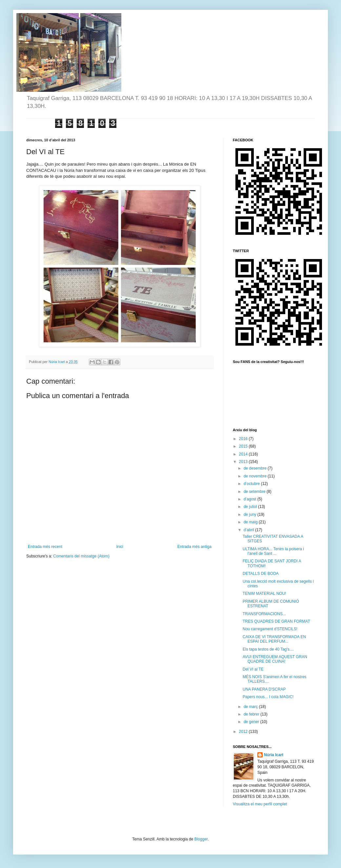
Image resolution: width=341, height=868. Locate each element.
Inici (120, 547)
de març (251, 707)
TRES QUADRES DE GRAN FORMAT (276, 621)
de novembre (256, 476)
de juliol (251, 507)
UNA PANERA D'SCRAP (264, 689)
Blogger (201, 839)
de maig (251, 522)
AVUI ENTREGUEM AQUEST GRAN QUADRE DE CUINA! (275, 659)
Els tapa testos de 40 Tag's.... (268, 649)
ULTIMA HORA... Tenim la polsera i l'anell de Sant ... (273, 551)
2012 (244, 732)
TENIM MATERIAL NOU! (264, 594)
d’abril (249, 530)
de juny (251, 515)
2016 (244, 439)
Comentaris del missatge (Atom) (81, 556)
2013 (244, 462)
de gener (252, 722)
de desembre (256, 468)
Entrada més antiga (194, 547)
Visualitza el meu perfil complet (260, 804)
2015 (244, 446)
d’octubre (252, 484)
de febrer (252, 714)
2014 (244, 454)
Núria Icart (274, 755)
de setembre (255, 492)
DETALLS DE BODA (261, 574)
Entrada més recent (45, 547)
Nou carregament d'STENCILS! (270, 629)
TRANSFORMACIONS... (264, 614)
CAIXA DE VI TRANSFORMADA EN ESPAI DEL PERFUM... (274, 639)
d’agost (251, 499)
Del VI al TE (253, 669)
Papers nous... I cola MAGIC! (268, 697)
